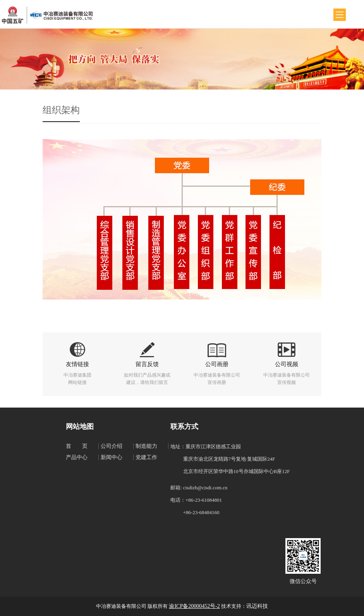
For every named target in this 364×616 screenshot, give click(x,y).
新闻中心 (112, 457)
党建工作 (146, 457)
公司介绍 (112, 446)
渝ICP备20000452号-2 (194, 606)
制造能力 (146, 446)
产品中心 (77, 457)
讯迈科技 (257, 606)
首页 (82, 446)
